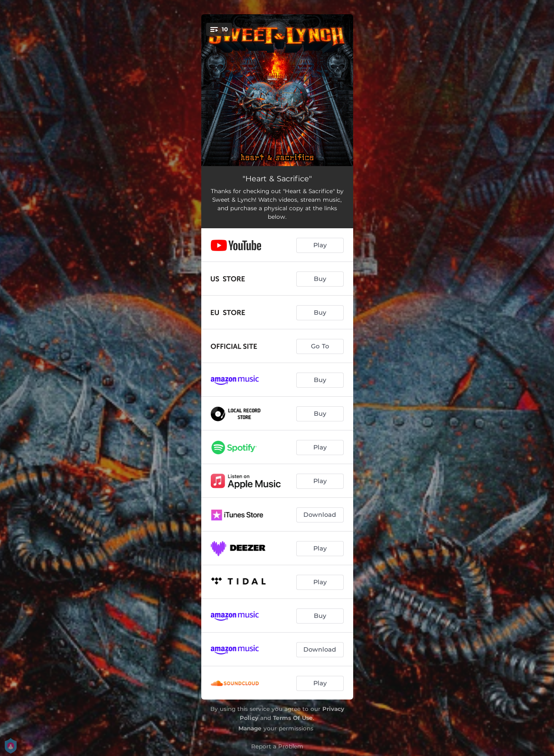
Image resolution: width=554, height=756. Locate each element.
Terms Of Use (293, 718)
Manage (250, 728)
